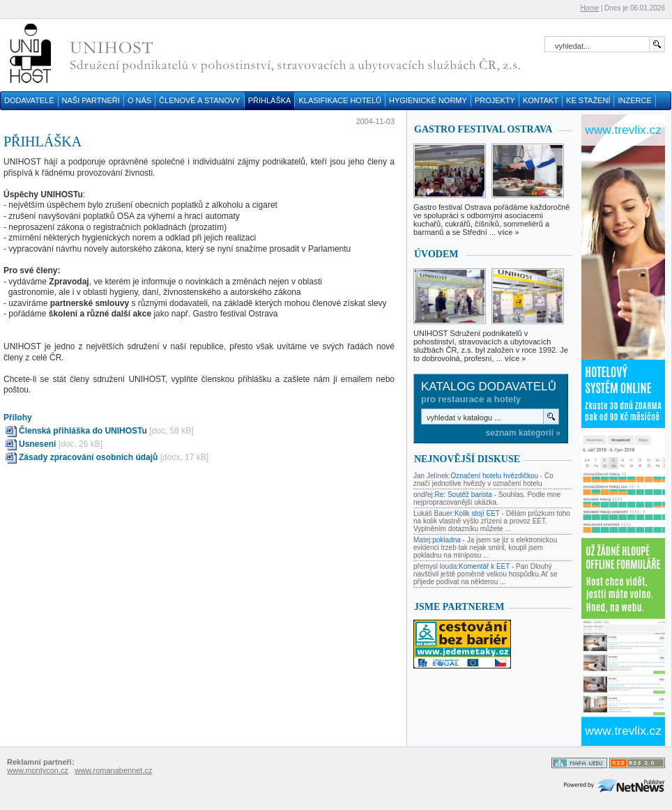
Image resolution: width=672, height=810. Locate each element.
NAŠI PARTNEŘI (91, 100)
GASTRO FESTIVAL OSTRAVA (483, 129)
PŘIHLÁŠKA (270, 100)
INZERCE (634, 100)
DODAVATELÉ (29, 100)
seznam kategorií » (523, 433)
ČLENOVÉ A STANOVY (200, 100)
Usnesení (37, 444)
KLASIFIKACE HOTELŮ (340, 100)
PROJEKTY (495, 100)
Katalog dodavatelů (489, 387)
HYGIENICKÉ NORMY (428, 100)
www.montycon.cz (38, 770)
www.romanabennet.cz (113, 770)
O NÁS (139, 100)
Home (589, 8)
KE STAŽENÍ (588, 100)
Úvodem (436, 254)
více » (509, 232)
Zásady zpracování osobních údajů (88, 457)
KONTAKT (541, 100)
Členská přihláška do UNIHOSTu (83, 431)
